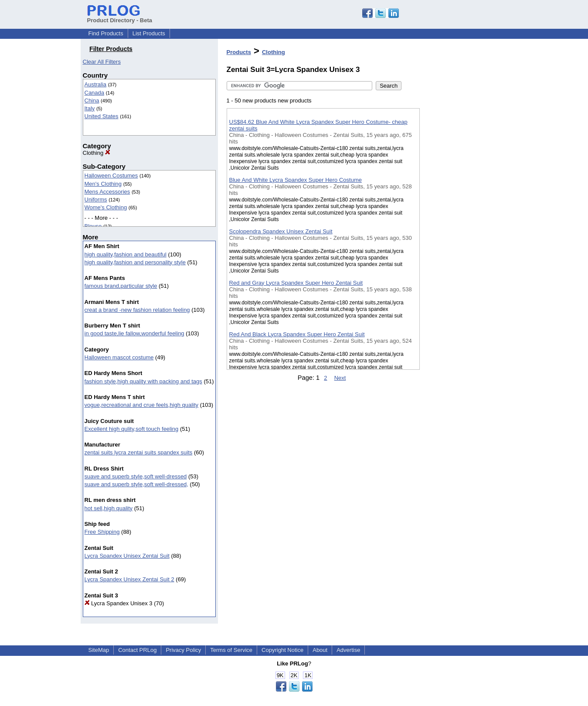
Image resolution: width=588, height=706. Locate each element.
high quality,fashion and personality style (135, 262)
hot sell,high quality (109, 508)
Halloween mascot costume (119, 357)
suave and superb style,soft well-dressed (136, 476)
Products (239, 52)
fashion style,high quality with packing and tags (143, 381)
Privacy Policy (183, 650)
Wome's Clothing (106, 207)
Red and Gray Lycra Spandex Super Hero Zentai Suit (296, 283)
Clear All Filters (102, 62)
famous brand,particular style (121, 286)
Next (340, 378)
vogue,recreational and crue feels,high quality (142, 405)
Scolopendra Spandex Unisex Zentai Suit (281, 231)
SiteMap (99, 650)
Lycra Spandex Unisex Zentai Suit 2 (129, 579)
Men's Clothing (103, 184)
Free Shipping (102, 532)
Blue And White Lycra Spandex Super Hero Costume (296, 180)
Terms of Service (231, 650)
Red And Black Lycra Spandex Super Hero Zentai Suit (297, 334)
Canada (95, 93)
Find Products (106, 33)
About (320, 650)
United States (102, 116)
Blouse (93, 226)
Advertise (348, 650)
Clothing (97, 153)
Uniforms (96, 200)
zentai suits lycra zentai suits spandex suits (139, 452)
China (92, 101)
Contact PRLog (137, 650)
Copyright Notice (282, 650)
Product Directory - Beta (120, 17)
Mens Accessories (107, 192)
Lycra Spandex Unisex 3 (119, 603)
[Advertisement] (463, 226)
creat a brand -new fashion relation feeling (137, 310)
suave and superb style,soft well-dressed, (136, 484)
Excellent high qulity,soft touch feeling (132, 429)
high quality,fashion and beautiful (126, 254)
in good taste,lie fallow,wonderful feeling (134, 333)
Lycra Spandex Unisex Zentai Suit (127, 556)
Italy (90, 108)
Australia (96, 84)
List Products (149, 33)
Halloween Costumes (111, 176)
